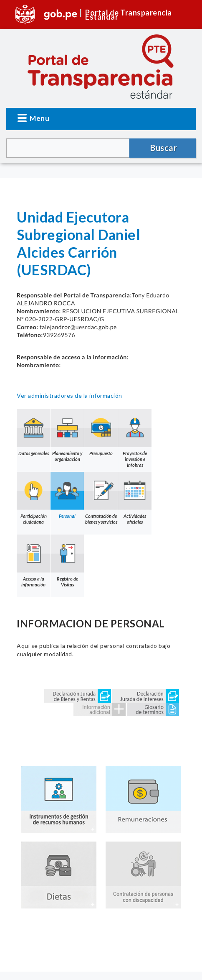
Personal (67, 495)
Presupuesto (101, 432)
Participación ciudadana (33, 498)
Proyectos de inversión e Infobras (135, 438)
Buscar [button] (164, 148)
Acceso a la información (33, 561)
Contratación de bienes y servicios (101, 498)
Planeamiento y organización (67, 435)
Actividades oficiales (135, 498)
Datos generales (33, 432)
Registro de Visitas (67, 561)
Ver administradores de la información (69, 395)
